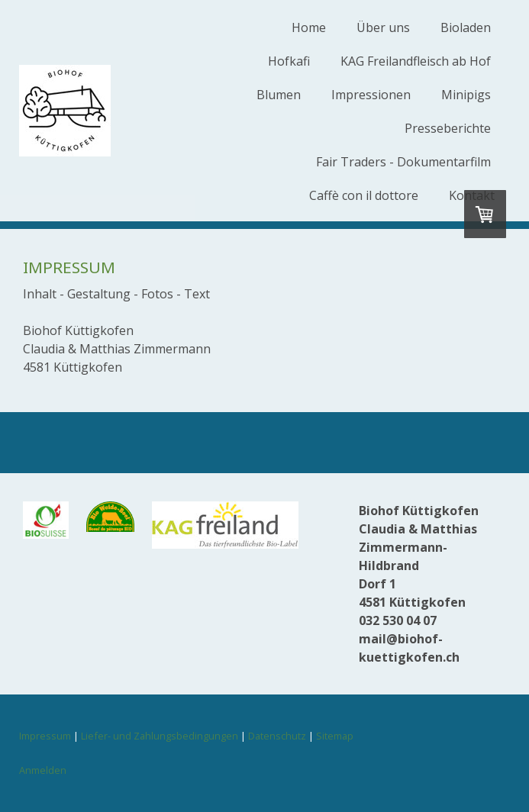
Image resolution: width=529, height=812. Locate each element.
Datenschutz (277, 736)
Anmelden (43, 770)
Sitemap (335, 736)
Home (309, 27)
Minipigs (466, 95)
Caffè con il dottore (364, 195)
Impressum (45, 736)
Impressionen (371, 95)
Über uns (383, 27)
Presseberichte (448, 128)
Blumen (279, 95)
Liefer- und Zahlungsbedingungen (160, 736)
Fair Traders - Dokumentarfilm (403, 162)
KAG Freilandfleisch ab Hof (416, 61)
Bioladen (466, 27)
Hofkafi (289, 61)
